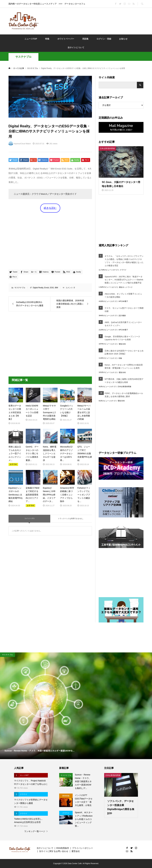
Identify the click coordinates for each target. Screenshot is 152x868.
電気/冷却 (122, 344)
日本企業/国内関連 (124, 387)
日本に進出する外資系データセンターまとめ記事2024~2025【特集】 (124, 352)
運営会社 (76, 851)
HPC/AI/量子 (123, 301)
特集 (47, 39)
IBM (56, 288)
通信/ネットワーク (126, 287)
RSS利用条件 (63, 848)
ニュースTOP (31, 39)
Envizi (47, 288)
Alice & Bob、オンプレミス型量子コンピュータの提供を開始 (123, 295)
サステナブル (23, 57)
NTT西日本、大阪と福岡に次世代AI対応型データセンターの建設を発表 (124, 381)
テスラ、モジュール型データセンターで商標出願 (124, 310)
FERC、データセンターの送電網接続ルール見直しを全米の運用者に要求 (124, 395)
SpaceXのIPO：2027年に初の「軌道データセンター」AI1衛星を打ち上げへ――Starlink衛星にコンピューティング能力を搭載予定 (124, 280)
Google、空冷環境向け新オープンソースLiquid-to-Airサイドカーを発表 (122, 338)
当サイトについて (76, 47)
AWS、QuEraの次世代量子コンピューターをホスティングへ (123, 324)
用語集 (85, 39)
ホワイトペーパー (66, 39)
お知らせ (123, 39)
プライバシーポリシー (83, 848)
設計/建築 (122, 316)
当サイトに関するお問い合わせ (54, 851)
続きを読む (50, 208)
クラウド (123, 270)
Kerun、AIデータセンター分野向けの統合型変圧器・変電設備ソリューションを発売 (124, 366)
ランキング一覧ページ (35, 831)
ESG (52, 288)
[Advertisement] (96, 21)
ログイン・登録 (104, 39)
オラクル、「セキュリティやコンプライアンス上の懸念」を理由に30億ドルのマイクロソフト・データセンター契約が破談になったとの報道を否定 (124, 261)
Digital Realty (38, 288)
